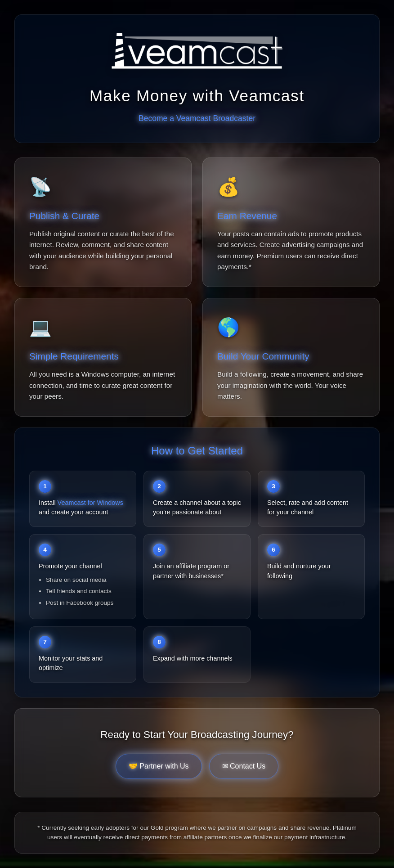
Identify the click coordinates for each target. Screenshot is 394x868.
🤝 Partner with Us (159, 766)
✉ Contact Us (244, 766)
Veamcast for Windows (90, 503)
